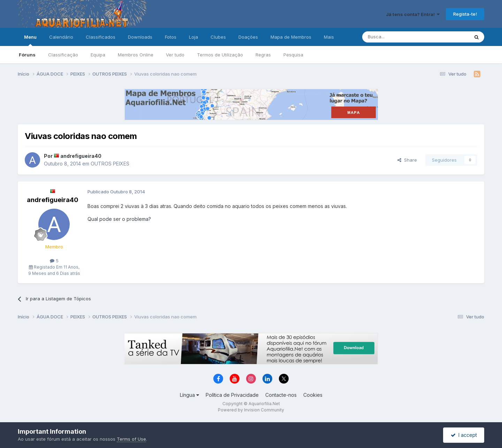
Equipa (98, 55)
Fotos (171, 37)
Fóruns (27, 55)
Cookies (313, 395)
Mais (329, 37)
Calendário (61, 37)
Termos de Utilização (220, 55)
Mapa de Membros (291, 37)
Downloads (140, 37)
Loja (193, 37)
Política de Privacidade (232, 395)
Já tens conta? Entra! (413, 14)
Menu (30, 40)
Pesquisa (293, 55)
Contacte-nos (281, 395)
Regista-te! (465, 14)
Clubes (218, 37)
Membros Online (136, 55)
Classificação (63, 55)
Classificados (101, 37)
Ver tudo (175, 55)
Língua (189, 395)
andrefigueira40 (81, 156)
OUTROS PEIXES (110, 164)
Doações (248, 37)
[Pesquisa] (398, 37)
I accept (464, 435)
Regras (263, 55)
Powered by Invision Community (251, 410)
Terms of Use (131, 439)
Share (407, 160)
